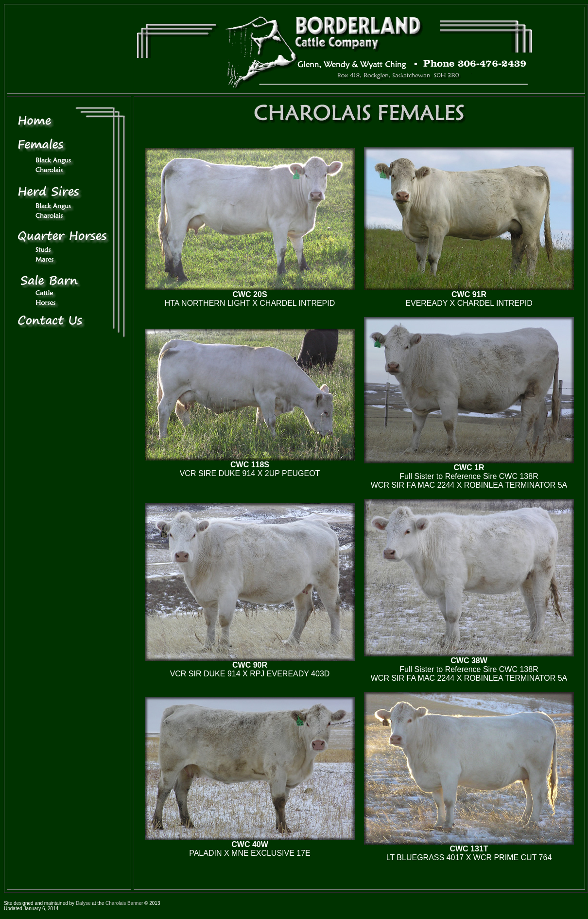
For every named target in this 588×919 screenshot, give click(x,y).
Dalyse (83, 903)
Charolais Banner (124, 903)
